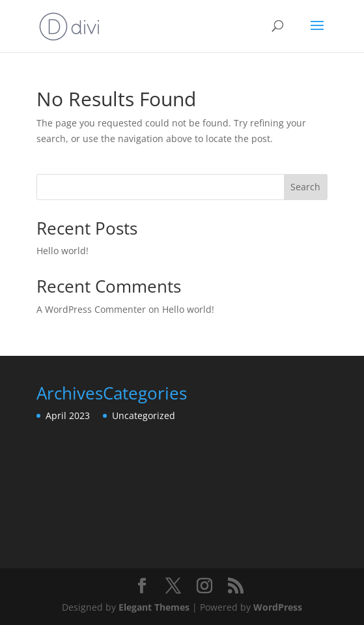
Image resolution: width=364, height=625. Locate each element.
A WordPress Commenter (91, 309)
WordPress (278, 607)
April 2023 (68, 415)
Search (305, 187)
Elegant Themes (154, 607)
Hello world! (63, 251)
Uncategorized (144, 415)
